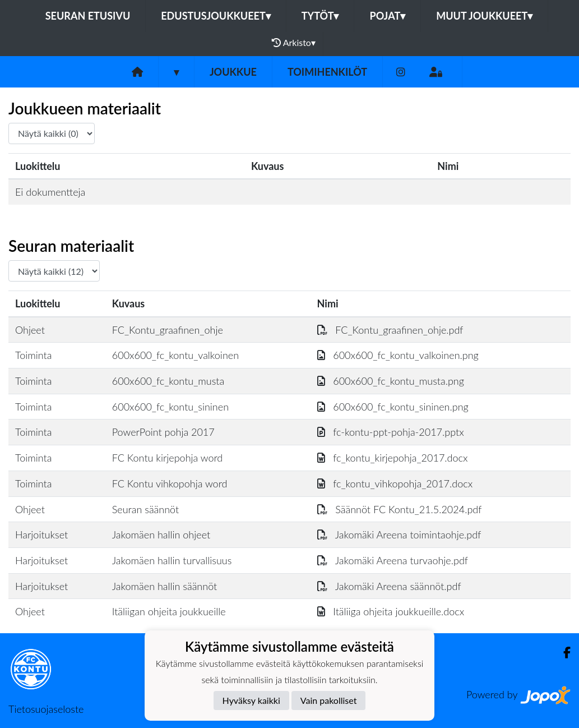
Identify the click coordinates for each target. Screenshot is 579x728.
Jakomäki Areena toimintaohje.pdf (399, 535)
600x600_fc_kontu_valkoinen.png (398, 355)
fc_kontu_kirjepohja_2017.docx (393, 458)
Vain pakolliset (329, 700)
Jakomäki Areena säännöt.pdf (389, 586)
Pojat (387, 16)
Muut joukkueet (484, 16)
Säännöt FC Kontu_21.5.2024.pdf (400, 509)
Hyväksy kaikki (251, 700)
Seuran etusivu (88, 16)
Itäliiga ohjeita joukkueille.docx (391, 611)
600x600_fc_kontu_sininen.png (393, 407)
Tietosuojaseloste (46, 709)
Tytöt (320, 16)
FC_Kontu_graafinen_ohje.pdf (390, 330)
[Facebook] (562, 653)
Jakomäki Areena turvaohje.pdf (393, 560)
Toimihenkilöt (327, 72)
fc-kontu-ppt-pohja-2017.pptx (391, 432)
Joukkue (233, 72)
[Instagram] (401, 72)
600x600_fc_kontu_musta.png (391, 381)
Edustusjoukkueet (216, 16)
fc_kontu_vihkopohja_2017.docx (395, 483)
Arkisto (294, 43)
